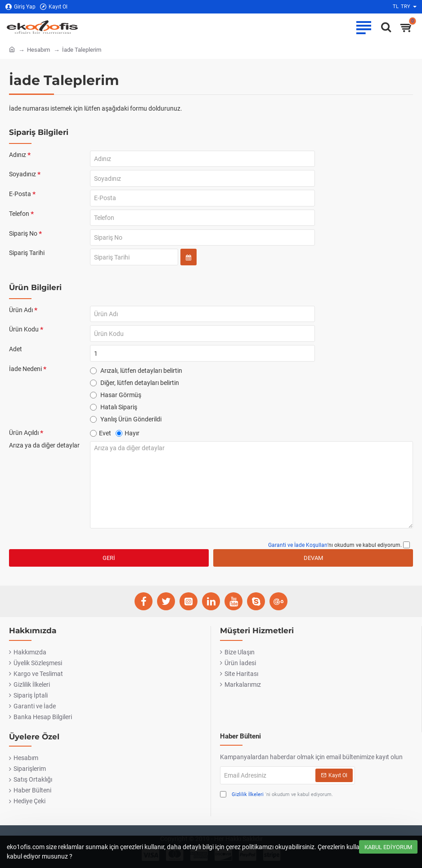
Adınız (18, 155)
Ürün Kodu (24, 336)
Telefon (19, 217)
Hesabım (38, 50)
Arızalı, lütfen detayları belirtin (136, 380)
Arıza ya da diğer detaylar (44, 455)
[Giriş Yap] (20, 7)
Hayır (128, 443)
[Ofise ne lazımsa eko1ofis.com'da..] (384, 27)
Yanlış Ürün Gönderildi (126, 428)
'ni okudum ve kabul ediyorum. (276, 795)
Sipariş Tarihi (27, 258)
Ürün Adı (21, 316)
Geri (109, 568)
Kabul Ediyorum (388, 847)
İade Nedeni (25, 378)
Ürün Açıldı (24, 442)
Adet (16, 357)
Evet (101, 443)
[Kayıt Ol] (54, 7)
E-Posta (20, 196)
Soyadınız (22, 175)
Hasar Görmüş (116, 404)
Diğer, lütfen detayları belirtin (135, 392)
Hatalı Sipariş (114, 416)
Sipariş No (23, 237)
